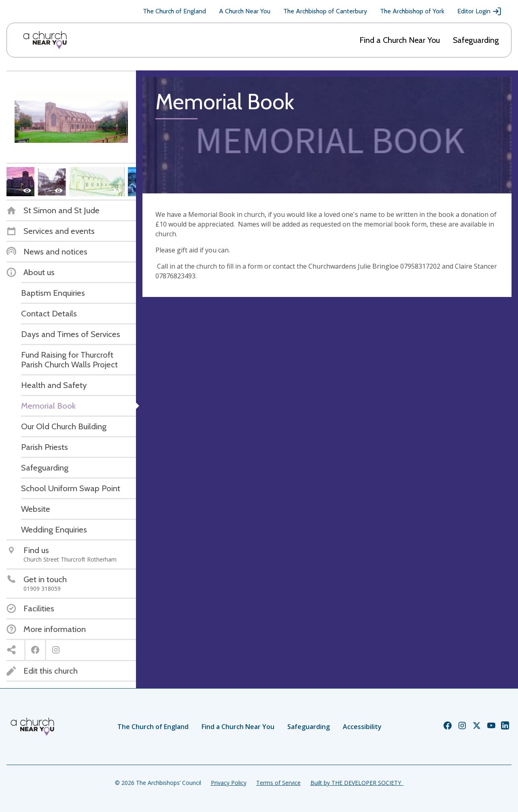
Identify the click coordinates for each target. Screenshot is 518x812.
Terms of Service (278, 783)
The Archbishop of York (412, 11)
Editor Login (480, 11)
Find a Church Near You (400, 40)
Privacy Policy (229, 783)
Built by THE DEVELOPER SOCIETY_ (357, 783)
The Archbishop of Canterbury (325, 11)
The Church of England (174, 11)
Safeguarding (476, 40)
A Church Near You (245, 11)
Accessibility (362, 727)
